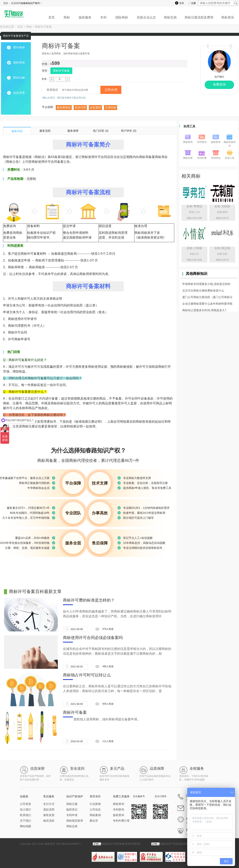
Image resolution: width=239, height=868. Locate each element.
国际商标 (122, 17)
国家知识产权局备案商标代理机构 (180, 844)
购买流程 (49, 821)
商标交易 (170, 17)
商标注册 (72, 804)
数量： (45, 79)
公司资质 (25, 804)
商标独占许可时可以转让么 (87, 675)
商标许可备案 (43, 27)
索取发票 (49, 815)
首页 (52, 17)
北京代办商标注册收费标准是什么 (203, 291)
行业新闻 (95, 804)
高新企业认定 (146, 17)
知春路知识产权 (29, 3)
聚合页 (94, 821)
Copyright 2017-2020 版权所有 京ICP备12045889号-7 (51, 844)
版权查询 (119, 815)
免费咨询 (219, 84)
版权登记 (72, 809)
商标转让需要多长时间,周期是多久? (204, 310)
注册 (193, 3)
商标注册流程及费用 (199, 17)
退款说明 (49, 809)
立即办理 (111, 90)
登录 (182, 3)
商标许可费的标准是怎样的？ (89, 600)
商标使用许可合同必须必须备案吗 (93, 638)
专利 (103, 17)
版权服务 (85, 17)
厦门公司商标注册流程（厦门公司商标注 (207, 297)
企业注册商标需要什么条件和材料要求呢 (207, 304)
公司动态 (95, 809)
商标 (67, 17)
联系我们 (25, 815)
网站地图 (25, 826)
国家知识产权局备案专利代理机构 (121, 844)
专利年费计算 (121, 821)
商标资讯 (228, 17)
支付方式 (49, 804)
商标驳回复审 (75, 821)
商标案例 (95, 815)
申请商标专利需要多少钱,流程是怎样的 (206, 284)
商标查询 (119, 804)
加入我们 (25, 809)
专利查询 (119, 809)
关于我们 (25, 821)
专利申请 (72, 815)
